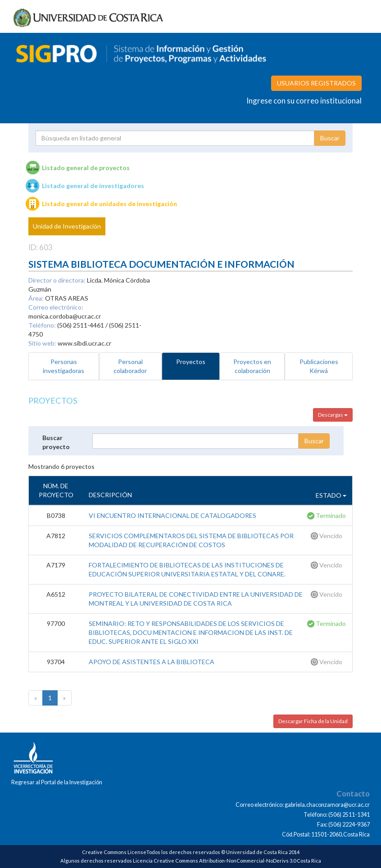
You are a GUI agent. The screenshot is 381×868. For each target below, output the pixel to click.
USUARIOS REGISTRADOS (316, 83)
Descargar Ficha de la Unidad (313, 721)
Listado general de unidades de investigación (109, 204)
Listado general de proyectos (86, 168)
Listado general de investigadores (93, 186)
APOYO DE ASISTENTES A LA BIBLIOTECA (152, 662)
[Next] (64, 698)
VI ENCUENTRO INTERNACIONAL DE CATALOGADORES (172, 515)
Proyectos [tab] (191, 362)
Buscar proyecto (56, 442)
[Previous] (36, 698)
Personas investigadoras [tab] (63, 366)
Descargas (333, 415)
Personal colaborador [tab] (130, 366)
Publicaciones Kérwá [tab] (319, 366)
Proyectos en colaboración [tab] (252, 366)
